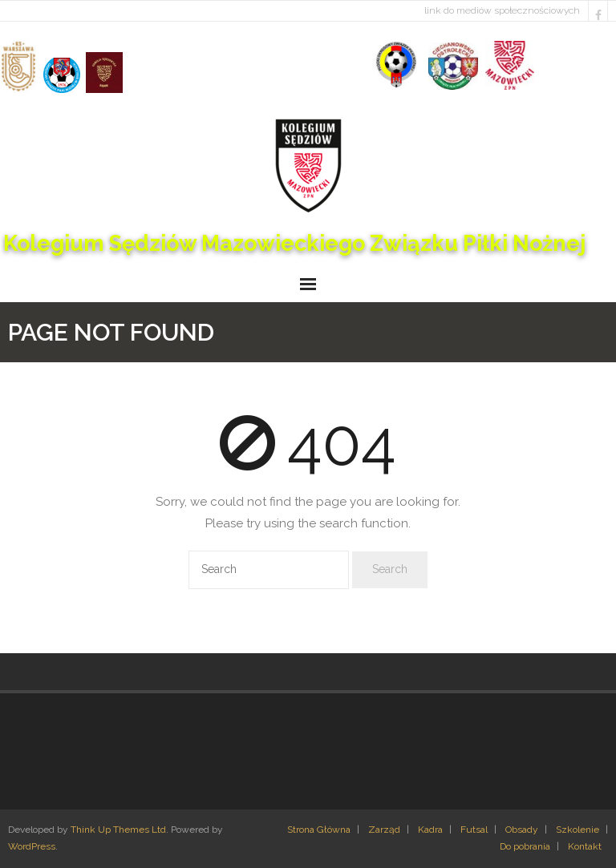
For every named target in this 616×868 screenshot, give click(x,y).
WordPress (32, 846)
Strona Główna (319, 830)
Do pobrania (525, 846)
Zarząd (384, 830)
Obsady (522, 830)
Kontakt (585, 846)
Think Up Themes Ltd (118, 830)
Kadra (430, 830)
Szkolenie (577, 830)
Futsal (474, 830)
